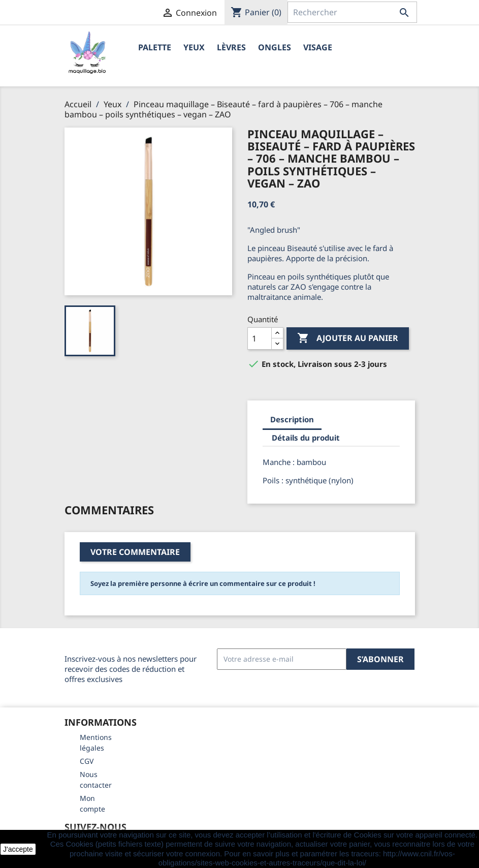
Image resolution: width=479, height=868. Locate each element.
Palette (155, 47)
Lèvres (231, 47)
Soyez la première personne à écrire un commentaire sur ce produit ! (203, 583)
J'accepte (18, 849)
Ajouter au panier (348, 338)
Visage (318, 47)
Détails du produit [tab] (306, 438)
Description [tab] (292, 419)
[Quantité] (260, 338)
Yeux (194, 47)
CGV (87, 761)
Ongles (275, 47)
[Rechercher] (352, 12)
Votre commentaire (135, 552)
